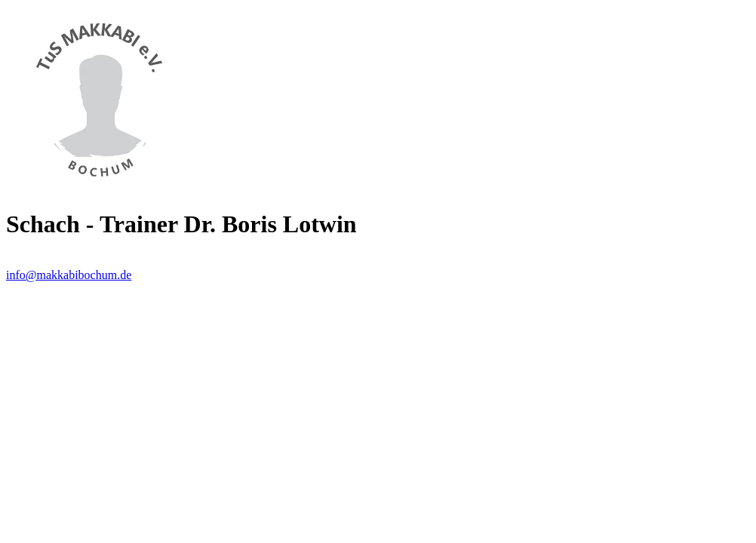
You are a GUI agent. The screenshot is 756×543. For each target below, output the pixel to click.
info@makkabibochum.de (69, 275)
